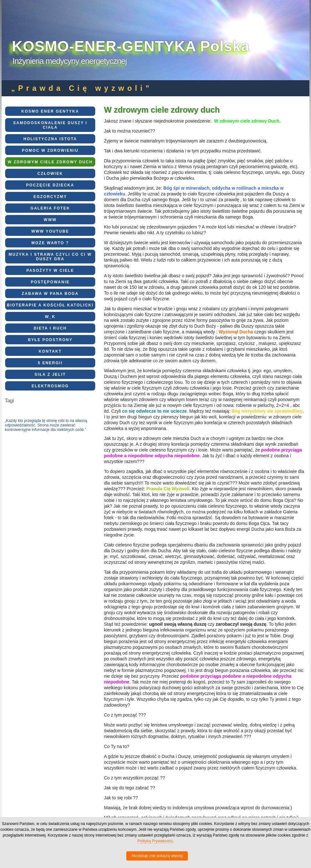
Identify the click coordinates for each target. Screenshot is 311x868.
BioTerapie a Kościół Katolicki (50, 305)
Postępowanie (50, 282)
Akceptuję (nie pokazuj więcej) (157, 856)
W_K (50, 317)
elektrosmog (50, 386)
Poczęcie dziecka (50, 185)
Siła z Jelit (50, 374)
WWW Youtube (50, 231)
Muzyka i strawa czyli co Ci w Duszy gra (50, 257)
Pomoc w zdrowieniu (50, 150)
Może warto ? (50, 243)
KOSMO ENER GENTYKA (50, 111)
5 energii (50, 363)
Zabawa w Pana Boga (50, 294)
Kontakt (50, 351)
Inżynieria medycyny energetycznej (70, 61)
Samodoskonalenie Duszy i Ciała (50, 125)
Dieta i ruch (50, 328)
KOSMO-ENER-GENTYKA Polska (131, 46)
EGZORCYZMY (50, 197)
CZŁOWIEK (50, 174)
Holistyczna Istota (50, 139)
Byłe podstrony (50, 340)
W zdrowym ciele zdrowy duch (50, 162)
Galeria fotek (50, 208)
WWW (50, 220)
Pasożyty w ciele (50, 271)
